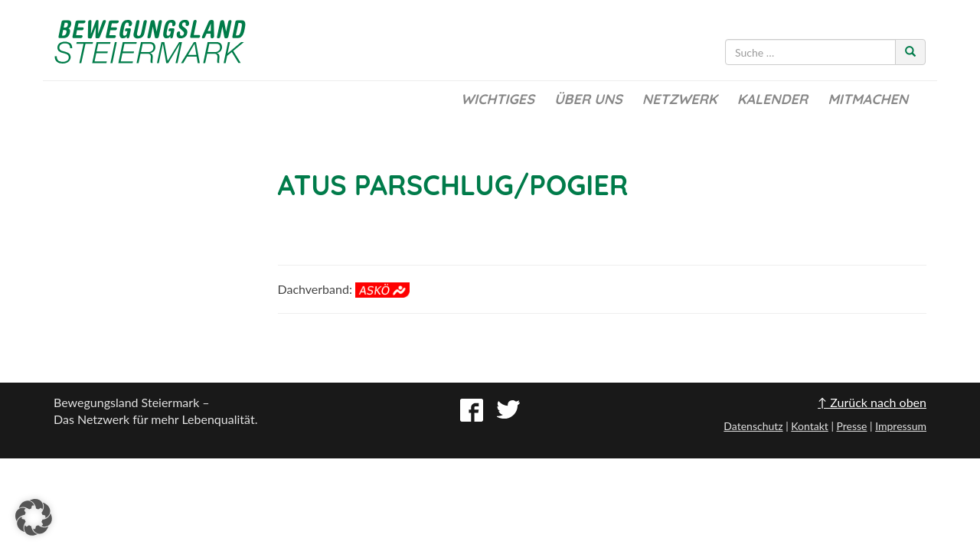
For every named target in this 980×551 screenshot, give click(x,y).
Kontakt (810, 426)
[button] (34, 517)
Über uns (588, 99)
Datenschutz (753, 426)
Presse (851, 426)
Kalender (773, 99)
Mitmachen (868, 99)
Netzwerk (680, 99)
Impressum (901, 426)
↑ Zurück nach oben (872, 402)
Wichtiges (498, 99)
